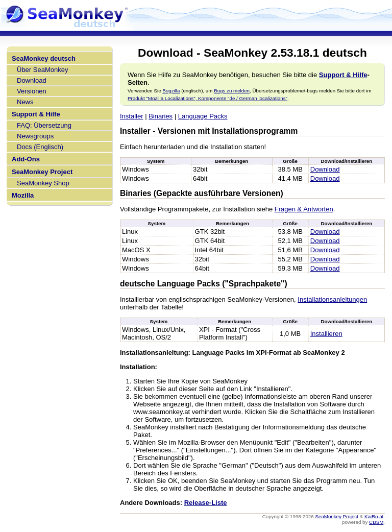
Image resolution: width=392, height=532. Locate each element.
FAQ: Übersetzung (44, 125)
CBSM (376, 522)
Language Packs (203, 116)
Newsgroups (35, 136)
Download (32, 80)
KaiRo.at (374, 516)
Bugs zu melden (232, 91)
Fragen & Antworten (304, 209)
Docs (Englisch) (40, 147)
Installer (132, 116)
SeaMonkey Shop (43, 183)
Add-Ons (26, 159)
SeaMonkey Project (42, 172)
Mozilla (23, 195)
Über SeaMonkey (42, 70)
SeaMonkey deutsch (44, 58)
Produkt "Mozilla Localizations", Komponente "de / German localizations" (207, 98)
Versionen (32, 91)
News (25, 102)
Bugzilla (171, 91)
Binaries (161, 116)
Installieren (326, 334)
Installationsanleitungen (332, 299)
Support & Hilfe (36, 114)
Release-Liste (206, 503)
